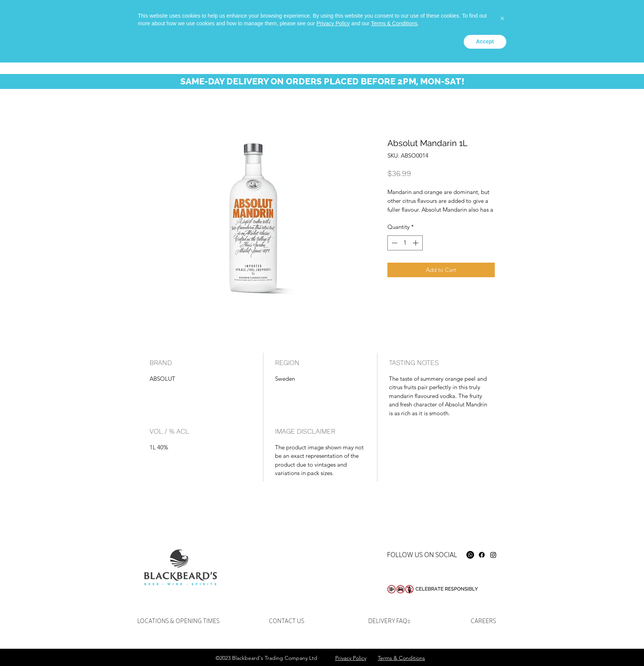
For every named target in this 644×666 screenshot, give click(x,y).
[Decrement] (394, 243)
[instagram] (482, 18)
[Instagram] (493, 555)
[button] (593, 22)
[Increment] (416, 243)
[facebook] (470, 18)
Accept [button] (485, 645)
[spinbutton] (405, 243)
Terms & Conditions (394, 627)
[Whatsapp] (459, 18)
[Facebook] (482, 555)
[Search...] (531, 21)
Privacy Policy (333, 627)
